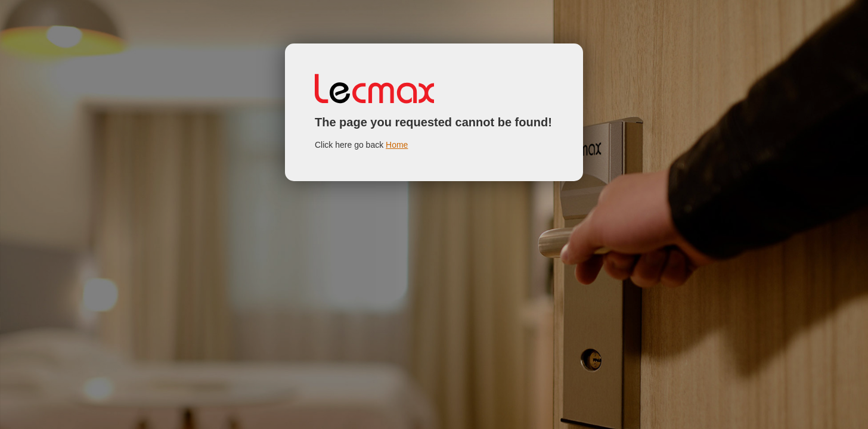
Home (397, 145)
